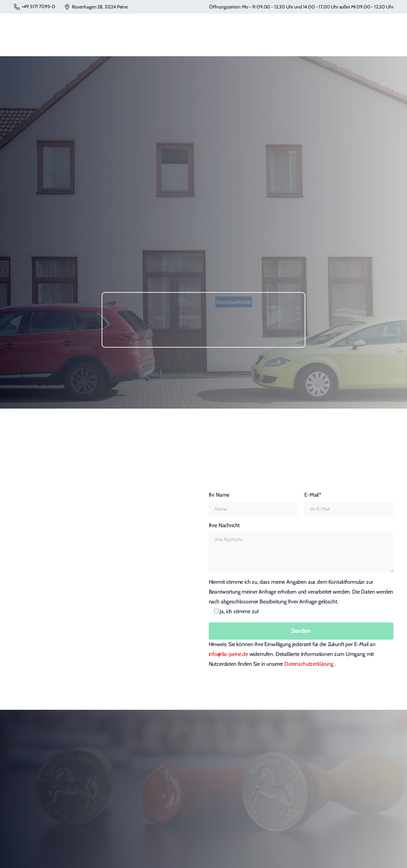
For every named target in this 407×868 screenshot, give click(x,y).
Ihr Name (253, 504)
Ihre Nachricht (301, 547)
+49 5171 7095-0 (35, 7)
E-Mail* (349, 504)
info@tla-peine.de (228, 654)
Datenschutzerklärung (310, 664)
